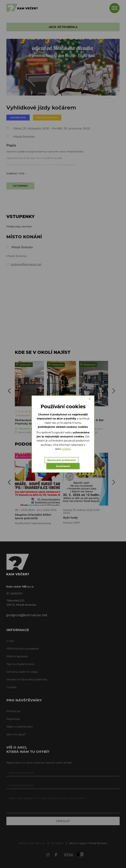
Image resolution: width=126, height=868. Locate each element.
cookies (66, 449)
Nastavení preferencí (61, 460)
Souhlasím (63, 466)
